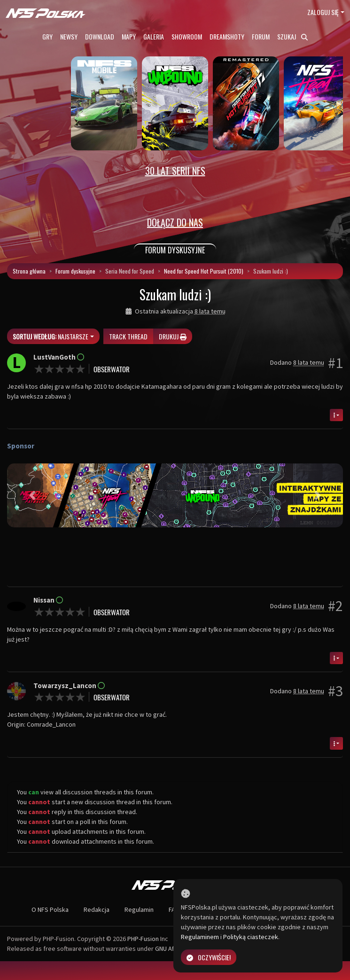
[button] (32, 495)
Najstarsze (51, 336)
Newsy (69, 36)
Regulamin (139, 909)
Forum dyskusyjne (75, 271)
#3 (335, 691)
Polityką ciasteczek (251, 937)
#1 (335, 363)
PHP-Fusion (143, 939)
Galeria (154, 36)
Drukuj (173, 336)
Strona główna (29, 271)
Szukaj (292, 36)
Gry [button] (47, 36)
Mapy (129, 36)
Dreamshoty (227, 36)
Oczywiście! (209, 957)
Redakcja (97, 909)
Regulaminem (200, 937)
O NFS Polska (50, 909)
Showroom (187, 36)
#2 (335, 606)
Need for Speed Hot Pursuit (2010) (204, 271)
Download (100, 36)
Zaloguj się (323, 12)
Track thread (128, 336)
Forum (261, 36)
